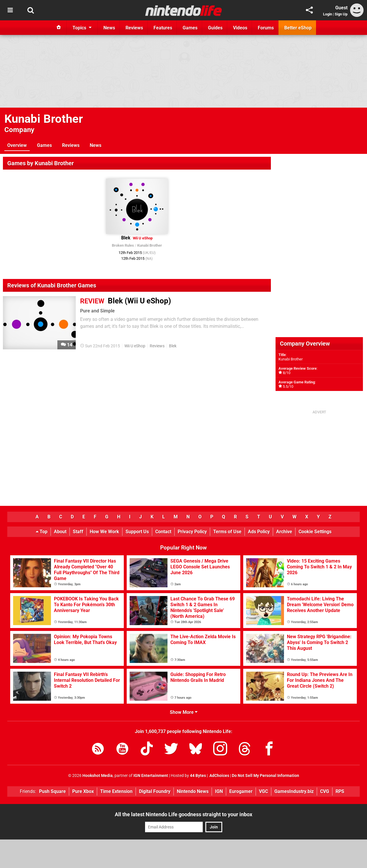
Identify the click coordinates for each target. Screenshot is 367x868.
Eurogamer (241, 791)
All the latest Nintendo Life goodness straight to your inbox (183, 814)
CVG (325, 791)
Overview (17, 145)
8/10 (287, 373)
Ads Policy (259, 532)
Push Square (52, 791)
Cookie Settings (315, 532)
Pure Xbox (83, 791)
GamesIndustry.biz (294, 791)
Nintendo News (193, 791)
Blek (173, 346)
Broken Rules (123, 245)
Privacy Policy (192, 532)
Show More (184, 712)
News (96, 145)
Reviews (71, 145)
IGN (219, 791)
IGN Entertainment (151, 776)
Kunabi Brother (44, 119)
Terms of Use (227, 532)
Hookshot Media (98, 776)
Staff (78, 532)
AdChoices (219, 776)
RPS (340, 791)
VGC (263, 791)
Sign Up (341, 14)
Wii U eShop (135, 346)
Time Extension (116, 791)
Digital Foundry (155, 791)
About (60, 532)
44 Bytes (198, 776)
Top (42, 532)
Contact (163, 532)
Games (44, 145)
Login (328, 14)
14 (67, 345)
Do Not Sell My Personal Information (265, 776)
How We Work (104, 532)
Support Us (137, 532)
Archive (284, 532)
